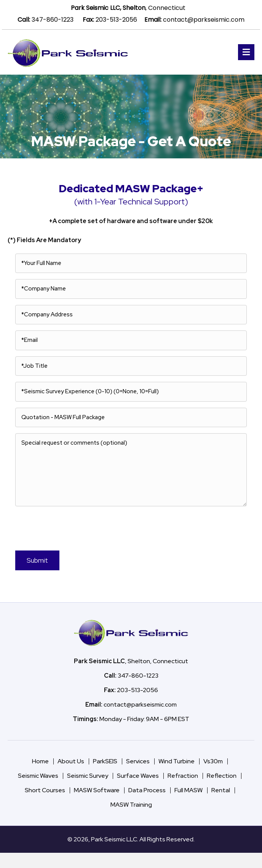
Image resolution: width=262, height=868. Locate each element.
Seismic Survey (88, 776)
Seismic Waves (38, 776)
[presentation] (61, 527)
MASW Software (97, 790)
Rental (221, 790)
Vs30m (213, 761)
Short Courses (45, 790)
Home (40, 761)
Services (138, 761)
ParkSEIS (105, 761)
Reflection (222, 776)
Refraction (183, 776)
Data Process (147, 790)
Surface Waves (138, 776)
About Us (71, 761)
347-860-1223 (53, 20)
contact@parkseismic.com (204, 20)
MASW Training (131, 805)
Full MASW (189, 790)
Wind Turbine (177, 761)
